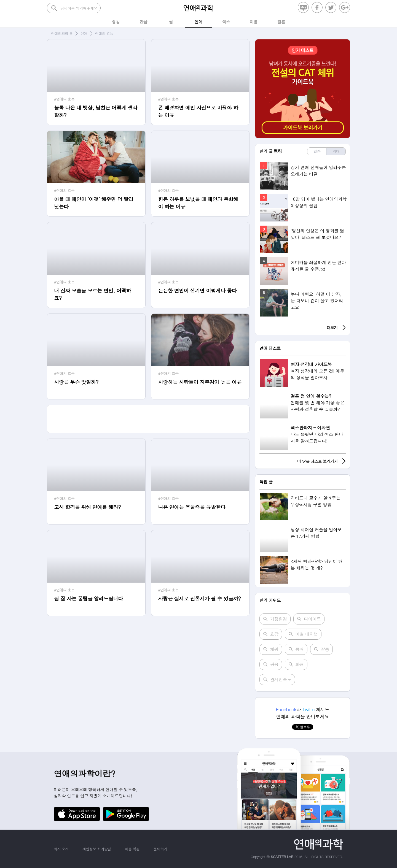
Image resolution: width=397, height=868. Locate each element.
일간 (317, 151)
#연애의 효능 (64, 99)
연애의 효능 (104, 33)
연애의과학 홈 (62, 33)
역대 (336, 151)
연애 (84, 33)
